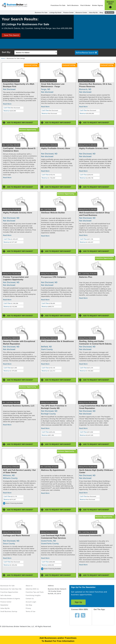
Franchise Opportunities (9, 592)
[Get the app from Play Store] (105, 635)
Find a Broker (85, 5)
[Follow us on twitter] (83, 615)
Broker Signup (98, 5)
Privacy (28, 608)
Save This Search (11, 35)
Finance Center (68, 13)
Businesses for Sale (7, 586)
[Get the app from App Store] (105, 620)
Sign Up (78, 602)
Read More (7, 104)
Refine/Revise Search (86, 53)
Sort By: (6, 52)
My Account (109, 12)
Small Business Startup (9, 611)
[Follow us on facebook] (77, 615)
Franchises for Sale (58, 5)
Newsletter (4, 605)
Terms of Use (30, 611)
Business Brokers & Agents (10, 599)
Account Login (31, 602)
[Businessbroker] (14, 5)
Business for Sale (41, 13)
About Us (29, 586)
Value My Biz (93, 13)
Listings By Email (55, 13)
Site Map (29, 605)
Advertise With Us (32, 589)
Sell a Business (73, 5)
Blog (101, 13)
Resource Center (81, 13)
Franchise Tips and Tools (35, 592)
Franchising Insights (33, 595)
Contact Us (30, 599)
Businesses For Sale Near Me (11, 589)
